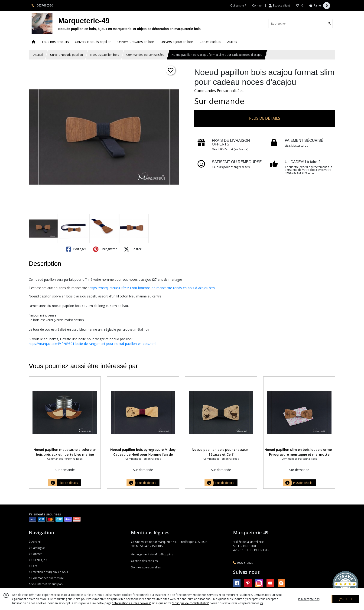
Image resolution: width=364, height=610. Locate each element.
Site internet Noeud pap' (46, 584)
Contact (257, 5)
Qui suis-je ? (38, 560)
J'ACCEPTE (346, 599)
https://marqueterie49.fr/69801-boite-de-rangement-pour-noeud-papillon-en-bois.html (93, 344)
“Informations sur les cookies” (131, 603)
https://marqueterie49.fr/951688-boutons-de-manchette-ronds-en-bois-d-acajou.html (153, 288)
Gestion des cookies (144, 561)
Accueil (38, 55)
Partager (76, 249)
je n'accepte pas (309, 599)
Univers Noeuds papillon (67, 55)
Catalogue (37, 548)
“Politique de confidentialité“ (191, 603)
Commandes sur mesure (46, 578)
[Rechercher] (329, 24)
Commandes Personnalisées (219, 91)
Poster (133, 249)
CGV (33, 566)
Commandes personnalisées (145, 55)
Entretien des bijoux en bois (48, 572)
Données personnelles (146, 567)
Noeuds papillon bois (105, 55)
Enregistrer (105, 249)
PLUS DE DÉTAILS (265, 118)
